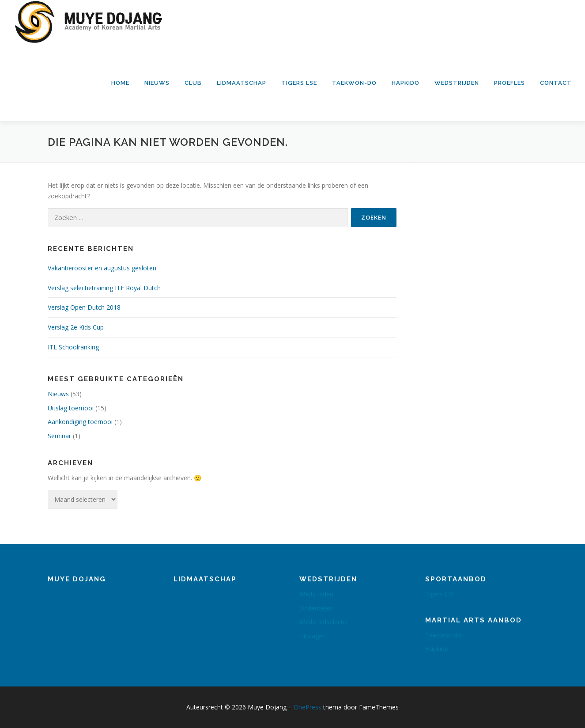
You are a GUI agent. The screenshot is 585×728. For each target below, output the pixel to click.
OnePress (308, 707)
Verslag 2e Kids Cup (76, 327)
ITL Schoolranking (73, 347)
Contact (556, 83)
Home (120, 83)
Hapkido (406, 83)
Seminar (59, 436)
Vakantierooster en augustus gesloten (102, 268)
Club (193, 83)
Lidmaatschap (242, 83)
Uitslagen (313, 636)
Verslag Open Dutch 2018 (84, 307)
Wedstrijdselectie (324, 622)
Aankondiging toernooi (80, 422)
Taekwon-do (354, 83)
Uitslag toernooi (71, 408)
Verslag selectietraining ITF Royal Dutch (104, 288)
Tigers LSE (299, 83)
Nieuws (157, 83)
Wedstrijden (457, 83)
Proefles (510, 83)
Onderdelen (316, 608)
